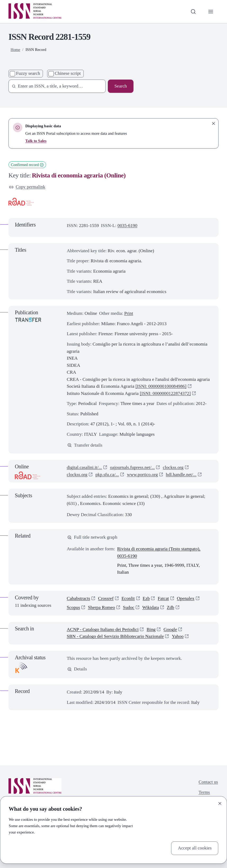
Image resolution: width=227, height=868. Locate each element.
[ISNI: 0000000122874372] (165, 393)
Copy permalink (27, 187)
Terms (204, 792)
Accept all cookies (195, 848)
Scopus (73, 607)
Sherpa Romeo (101, 607)
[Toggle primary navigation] (211, 12)
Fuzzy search (28, 73)
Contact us (208, 782)
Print (129, 313)
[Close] (220, 803)
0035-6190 (128, 226)
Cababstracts (78, 598)
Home (15, 50)
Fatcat (163, 598)
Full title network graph (92, 537)
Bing (151, 629)
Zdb (171, 607)
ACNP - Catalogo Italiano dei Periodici (103, 629)
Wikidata (151, 607)
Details (77, 669)
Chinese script (68, 73)
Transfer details (85, 445)
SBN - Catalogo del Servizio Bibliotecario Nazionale (115, 636)
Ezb (146, 598)
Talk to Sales (36, 141)
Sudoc (129, 607)
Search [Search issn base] (121, 86)
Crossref (106, 598)
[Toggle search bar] (193, 12)
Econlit (128, 598)
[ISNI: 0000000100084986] (161, 386)
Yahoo (178, 636)
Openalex (186, 598)
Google (170, 629)
